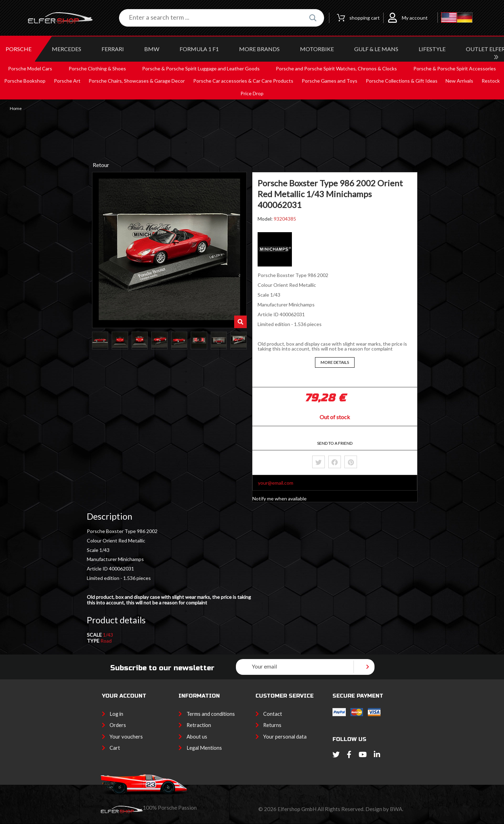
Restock (491, 81)
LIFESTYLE (432, 49)
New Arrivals (459, 81)
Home (16, 109)
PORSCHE (19, 49)
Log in (116, 714)
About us (197, 736)
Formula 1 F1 (199, 49)
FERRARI (113, 49)
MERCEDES (66, 49)
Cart (115, 748)
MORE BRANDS (259, 49)
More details (335, 362)
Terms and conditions (211, 714)
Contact (273, 714)
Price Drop (252, 93)
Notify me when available (279, 498)
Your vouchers (126, 736)
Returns (272, 725)
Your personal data (285, 736)
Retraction (199, 725)
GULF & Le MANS (376, 49)
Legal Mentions (204, 748)
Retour (101, 165)
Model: (266, 219)
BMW (152, 49)
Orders (118, 725)
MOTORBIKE (317, 49)
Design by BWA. (384, 809)
